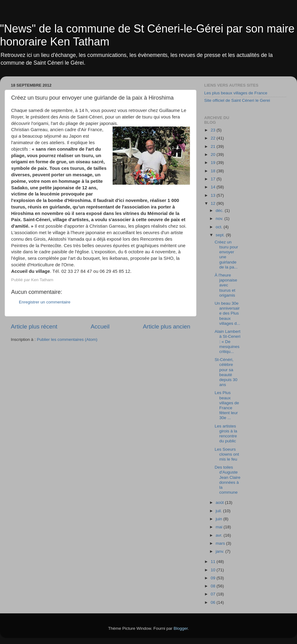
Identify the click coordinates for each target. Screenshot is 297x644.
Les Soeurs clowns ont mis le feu (227, 454)
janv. (220, 551)
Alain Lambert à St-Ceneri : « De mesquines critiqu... (228, 341)
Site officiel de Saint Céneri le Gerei (237, 100)
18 (214, 171)
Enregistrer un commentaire (45, 302)
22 (214, 138)
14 (214, 187)
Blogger (181, 628)
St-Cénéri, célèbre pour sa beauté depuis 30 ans (226, 372)
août (220, 502)
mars (221, 543)
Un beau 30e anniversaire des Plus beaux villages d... (228, 313)
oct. (220, 227)
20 (214, 155)
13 (214, 195)
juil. (219, 511)
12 (214, 203)
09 (214, 578)
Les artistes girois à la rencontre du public (226, 434)
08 (214, 586)
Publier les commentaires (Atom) (67, 339)
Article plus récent (34, 326)
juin (220, 519)
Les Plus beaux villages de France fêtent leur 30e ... (227, 405)
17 (214, 179)
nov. (220, 219)
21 (214, 146)
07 (214, 594)
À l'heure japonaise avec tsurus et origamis (226, 285)
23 (214, 130)
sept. (221, 235)
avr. (220, 535)
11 (214, 562)
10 (214, 570)
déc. (220, 210)
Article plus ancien (167, 326)
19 (214, 163)
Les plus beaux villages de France (236, 93)
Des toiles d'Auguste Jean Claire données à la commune (228, 480)
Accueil (100, 326)
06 (214, 602)
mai (220, 527)
